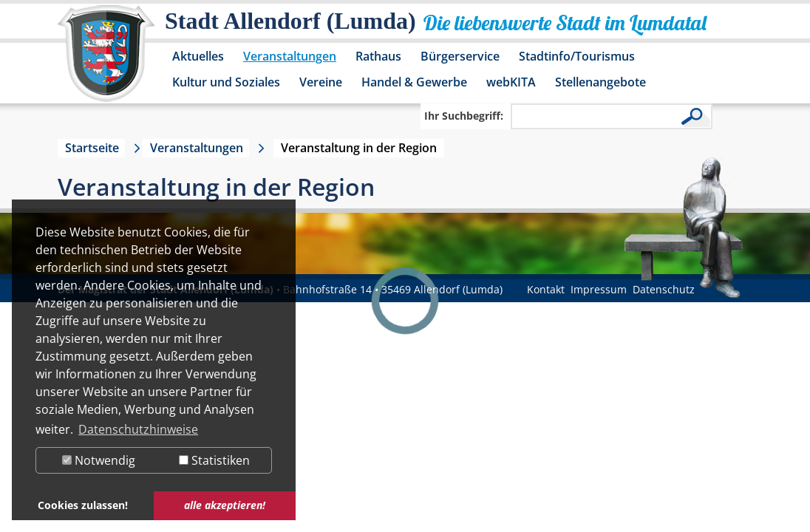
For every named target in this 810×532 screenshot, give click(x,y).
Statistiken (214, 460)
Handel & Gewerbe (414, 82)
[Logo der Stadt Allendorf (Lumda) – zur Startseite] (106, 61)
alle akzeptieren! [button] (225, 505)
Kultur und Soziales (226, 82)
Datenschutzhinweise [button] (138, 429)
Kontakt (546, 289)
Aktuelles (198, 56)
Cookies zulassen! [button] (83, 505)
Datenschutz (664, 289)
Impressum (599, 289)
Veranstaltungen (290, 56)
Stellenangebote (600, 82)
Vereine (321, 82)
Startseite (92, 148)
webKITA (511, 82)
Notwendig (99, 460)
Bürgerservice (460, 56)
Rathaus (378, 56)
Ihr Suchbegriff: (464, 116)
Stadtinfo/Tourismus (577, 56)
